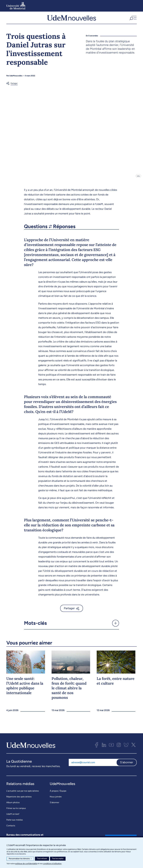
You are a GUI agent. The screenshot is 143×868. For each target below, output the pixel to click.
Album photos (13, 804)
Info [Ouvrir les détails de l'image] (138, 178)
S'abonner (127, 764)
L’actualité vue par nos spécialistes (23, 793)
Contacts (11, 827)
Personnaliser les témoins (20, 859)
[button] (133, 19)
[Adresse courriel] (93, 764)
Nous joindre (56, 798)
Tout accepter (58, 858)
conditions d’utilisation (52, 864)
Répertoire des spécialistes (19, 798)
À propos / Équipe (58, 793)
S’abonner (54, 804)
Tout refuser (42, 858)
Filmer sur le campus (16, 810)
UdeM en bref (13, 816)
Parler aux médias (15, 822)
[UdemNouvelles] (72, 19)
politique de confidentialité (26, 864)
